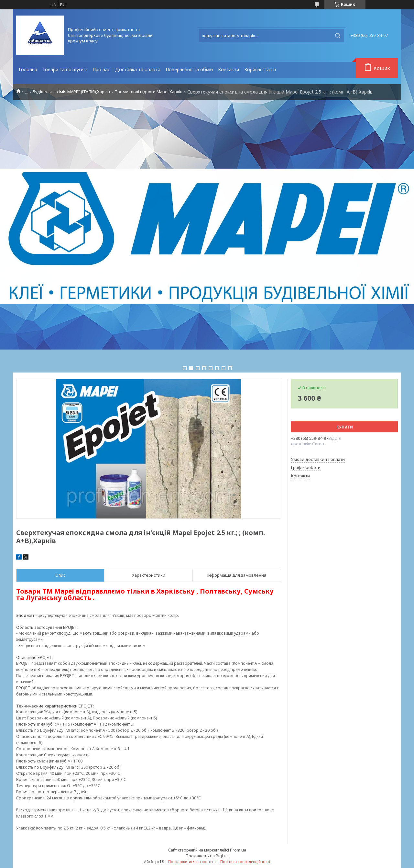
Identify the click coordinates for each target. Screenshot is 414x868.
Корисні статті (260, 69)
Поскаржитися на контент (192, 862)
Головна (28, 69)
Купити (345, 427)
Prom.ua (238, 850)
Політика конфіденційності (245, 862)
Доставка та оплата (138, 69)
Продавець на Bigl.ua (207, 856)
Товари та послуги (63, 69)
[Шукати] (338, 36)
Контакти (229, 69)
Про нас (101, 69)
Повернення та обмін (189, 69)
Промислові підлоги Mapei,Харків (148, 92)
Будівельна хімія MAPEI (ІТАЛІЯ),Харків (71, 92)
